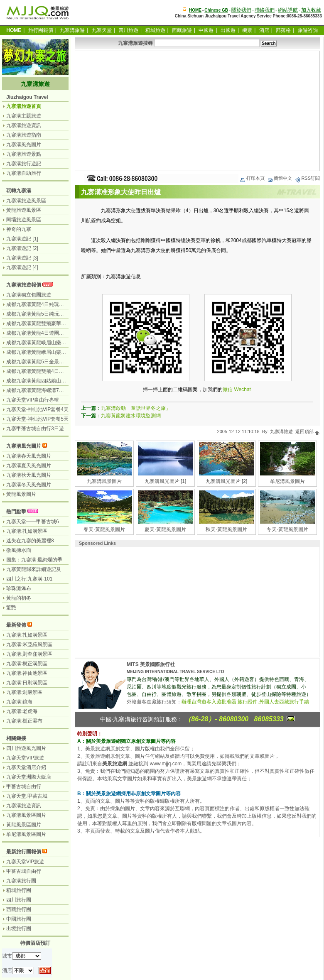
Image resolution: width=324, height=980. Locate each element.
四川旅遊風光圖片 (26, 748)
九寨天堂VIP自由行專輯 (33, 400)
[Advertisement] (198, 111)
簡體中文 (280, 178)
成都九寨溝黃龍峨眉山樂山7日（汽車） (50, 352)
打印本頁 (252, 178)
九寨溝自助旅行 (24, 173)
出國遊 (228, 30)
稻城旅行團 (19, 890)
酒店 (264, 30)
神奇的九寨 (19, 229)
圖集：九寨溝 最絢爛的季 (34, 560)
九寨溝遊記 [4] (22, 267)
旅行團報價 (41, 30)
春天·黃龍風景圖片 (104, 529)
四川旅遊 (128, 30)
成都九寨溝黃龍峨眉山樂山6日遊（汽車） (53, 343)
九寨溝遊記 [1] (22, 239)
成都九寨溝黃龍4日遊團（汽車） (43, 333)
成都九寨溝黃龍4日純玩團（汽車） (45, 304)
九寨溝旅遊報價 (24, 285)
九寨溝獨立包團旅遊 (29, 295)
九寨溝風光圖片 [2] (227, 481)
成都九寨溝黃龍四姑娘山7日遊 (40, 381)
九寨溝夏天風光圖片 (29, 465)
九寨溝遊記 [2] (22, 248)
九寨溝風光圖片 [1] (166, 481)
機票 (247, 30)
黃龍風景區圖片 (24, 825)
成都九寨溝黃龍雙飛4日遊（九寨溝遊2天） (54, 371)
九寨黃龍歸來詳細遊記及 (34, 569)
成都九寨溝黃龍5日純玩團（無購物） (48, 314)
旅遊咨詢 (308, 30)
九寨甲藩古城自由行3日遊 (35, 429)
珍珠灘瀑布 (19, 588)
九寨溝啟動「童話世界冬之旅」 (136, 408)
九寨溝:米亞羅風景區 (29, 644)
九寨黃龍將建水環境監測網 (131, 416)
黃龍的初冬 (19, 598)
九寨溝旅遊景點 (24, 154)
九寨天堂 (102, 30)
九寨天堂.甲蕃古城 (27, 796)
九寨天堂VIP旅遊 (25, 758)
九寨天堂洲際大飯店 (29, 777)
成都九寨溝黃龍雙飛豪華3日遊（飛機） (50, 323)
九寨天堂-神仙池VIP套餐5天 (37, 419)
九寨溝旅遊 (72, 30)
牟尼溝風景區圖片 (26, 834)
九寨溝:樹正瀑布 (24, 721)
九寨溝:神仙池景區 (27, 673)
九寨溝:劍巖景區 (24, 692)
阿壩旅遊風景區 (24, 220)
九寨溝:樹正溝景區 (27, 664)
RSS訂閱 (307, 178)
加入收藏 (311, 10)
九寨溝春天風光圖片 (29, 456)
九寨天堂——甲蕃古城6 (33, 522)
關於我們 (241, 10)
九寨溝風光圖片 (24, 145)
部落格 (283, 30)
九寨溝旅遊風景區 (26, 201)
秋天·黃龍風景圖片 (226, 529)
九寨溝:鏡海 (19, 702)
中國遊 (206, 30)
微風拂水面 (19, 550)
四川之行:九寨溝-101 (29, 579)
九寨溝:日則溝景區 (27, 683)
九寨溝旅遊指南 (24, 135)
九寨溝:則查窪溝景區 (29, 654)
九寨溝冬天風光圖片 (29, 485)
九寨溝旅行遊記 (24, 164)
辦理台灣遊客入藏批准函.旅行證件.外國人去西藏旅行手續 (245, 702)
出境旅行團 (19, 929)
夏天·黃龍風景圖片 (165, 529)
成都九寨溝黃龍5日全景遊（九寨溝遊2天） (54, 362)
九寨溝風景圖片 (104, 481)
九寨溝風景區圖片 (26, 815)
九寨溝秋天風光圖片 (29, 475)
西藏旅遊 (182, 30)
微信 (228, 390)
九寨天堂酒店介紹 (26, 767)
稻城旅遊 (155, 30)
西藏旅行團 (19, 909)
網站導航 (288, 10)
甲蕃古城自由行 (24, 786)
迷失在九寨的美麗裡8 (30, 541)
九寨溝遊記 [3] (22, 258)
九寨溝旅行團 (21, 881)
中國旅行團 (19, 919)
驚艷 (11, 608)
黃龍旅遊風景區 (24, 210)
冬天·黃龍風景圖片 (287, 529)
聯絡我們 (265, 10)
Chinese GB (216, 10)
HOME (195, 10)
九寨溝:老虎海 (22, 711)
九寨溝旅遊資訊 (24, 125)
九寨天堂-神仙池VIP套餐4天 (37, 409)
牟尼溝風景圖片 (287, 481)
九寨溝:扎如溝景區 (27, 531)
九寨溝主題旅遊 (24, 116)
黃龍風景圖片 (21, 494)
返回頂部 (308, 431)
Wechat (242, 390)
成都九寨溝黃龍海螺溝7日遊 (38, 390)
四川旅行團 (19, 900)
